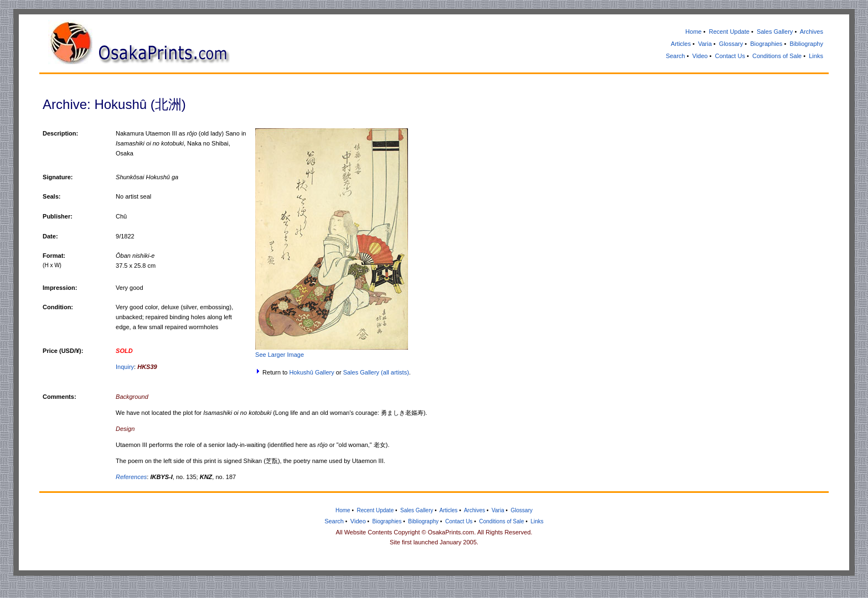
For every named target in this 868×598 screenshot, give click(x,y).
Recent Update (729, 32)
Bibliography (806, 44)
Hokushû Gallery (311, 372)
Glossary (731, 44)
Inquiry (125, 367)
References (131, 477)
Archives (812, 32)
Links (816, 56)
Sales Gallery (775, 32)
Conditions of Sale (777, 56)
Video (700, 56)
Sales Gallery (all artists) (376, 372)
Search (676, 56)
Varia (705, 44)
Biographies (766, 44)
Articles (681, 44)
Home (693, 32)
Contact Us (730, 56)
